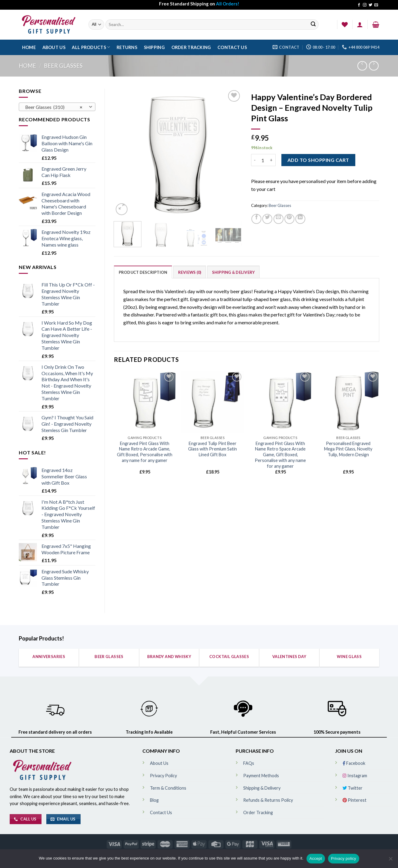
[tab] (143, 272)
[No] (390, 860)
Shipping (154, 47)
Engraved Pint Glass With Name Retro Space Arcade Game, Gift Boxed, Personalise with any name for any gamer (280, 455)
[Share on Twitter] (267, 219)
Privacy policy (344, 858)
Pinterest (355, 800)
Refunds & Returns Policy (268, 800)
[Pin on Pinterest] (289, 219)
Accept (316, 858)
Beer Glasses (63, 66)
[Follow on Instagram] (365, 5)
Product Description (143, 272)
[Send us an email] (376, 5)
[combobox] (57, 107)
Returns (127, 47)
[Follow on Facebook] (359, 5)
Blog (154, 800)
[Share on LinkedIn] (300, 219)
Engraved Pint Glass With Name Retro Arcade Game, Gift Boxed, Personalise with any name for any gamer (145, 452)
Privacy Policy (163, 776)
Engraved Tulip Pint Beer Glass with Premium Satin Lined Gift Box (212, 449)
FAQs (249, 763)
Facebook (354, 763)
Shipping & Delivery (234, 272)
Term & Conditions (168, 788)
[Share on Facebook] (256, 219)
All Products (91, 47)
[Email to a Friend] (279, 219)
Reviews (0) (190, 272)
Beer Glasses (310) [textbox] (54, 107)
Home (29, 47)
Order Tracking (191, 47)
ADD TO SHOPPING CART (318, 160)
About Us (54, 47)
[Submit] (313, 25)
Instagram (355, 776)
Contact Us (232, 47)
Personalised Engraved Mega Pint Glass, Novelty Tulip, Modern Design (348, 449)
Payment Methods (261, 776)
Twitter (353, 788)
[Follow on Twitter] (370, 5)
